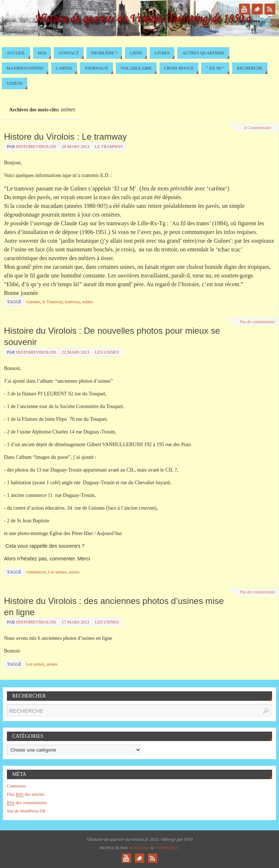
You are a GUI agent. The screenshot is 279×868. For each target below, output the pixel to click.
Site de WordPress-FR (26, 811)
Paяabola (139, 848)
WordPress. (167, 848)
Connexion (17, 786)
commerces (36, 572)
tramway (72, 302)
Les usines (107, 352)
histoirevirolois (36, 147)
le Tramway (109, 147)
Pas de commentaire (258, 322)
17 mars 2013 (76, 622)
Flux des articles (26, 795)
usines (88, 302)
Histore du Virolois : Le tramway (65, 137)
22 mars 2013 (76, 352)
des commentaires (27, 803)
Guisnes (33, 302)
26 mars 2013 (76, 147)
